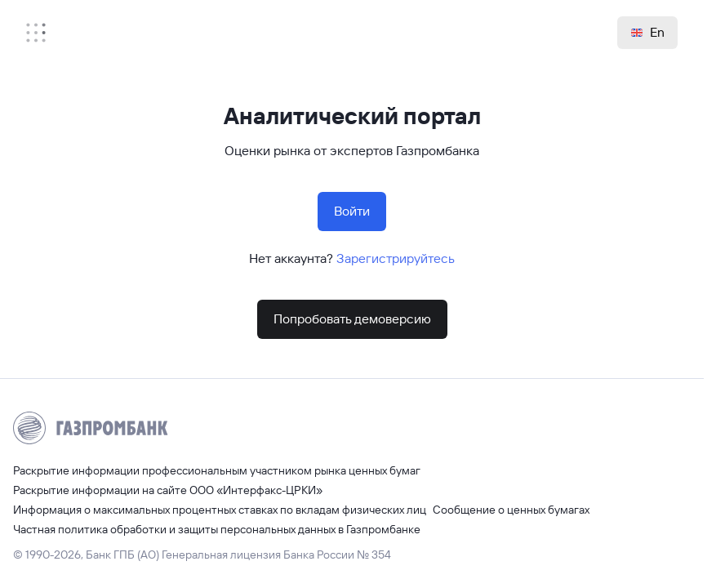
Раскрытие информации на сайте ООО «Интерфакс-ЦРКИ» (168, 490)
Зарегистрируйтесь (396, 258)
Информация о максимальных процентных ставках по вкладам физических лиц (220, 510)
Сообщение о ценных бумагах (511, 510)
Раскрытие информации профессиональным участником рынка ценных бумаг (217, 470)
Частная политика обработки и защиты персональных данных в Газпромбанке (217, 529)
